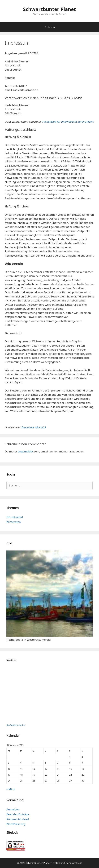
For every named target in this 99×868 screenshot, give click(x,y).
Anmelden (13, 809)
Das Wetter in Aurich (16, 725)
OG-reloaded (15, 517)
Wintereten (14, 522)
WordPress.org (16, 824)
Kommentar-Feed (18, 819)
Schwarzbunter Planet (50, 9)
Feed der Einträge (18, 814)
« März (11, 789)
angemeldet (26, 451)
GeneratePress (74, 863)
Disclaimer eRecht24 (34, 427)
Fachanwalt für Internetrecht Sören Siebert (68, 122)
